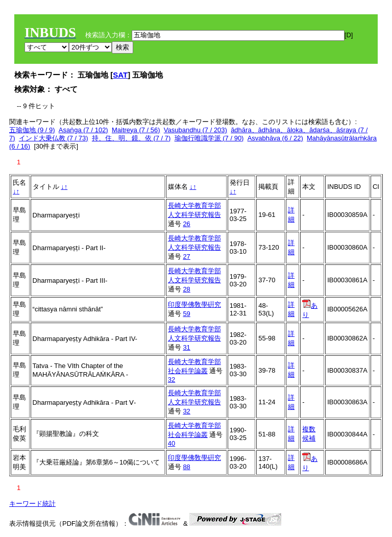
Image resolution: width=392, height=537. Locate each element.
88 (186, 467)
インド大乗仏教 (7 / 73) (54, 138)
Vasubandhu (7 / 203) (195, 130)
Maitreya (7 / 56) (136, 130)
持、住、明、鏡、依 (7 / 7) (131, 138)
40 (171, 443)
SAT (120, 75)
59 (186, 314)
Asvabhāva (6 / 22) (275, 138)
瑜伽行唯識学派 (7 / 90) (209, 138)
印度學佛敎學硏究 (194, 304)
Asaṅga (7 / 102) (83, 130)
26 (186, 224)
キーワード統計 (32, 504)
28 (186, 289)
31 (186, 347)
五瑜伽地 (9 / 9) (32, 130)
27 (186, 257)
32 (171, 380)
